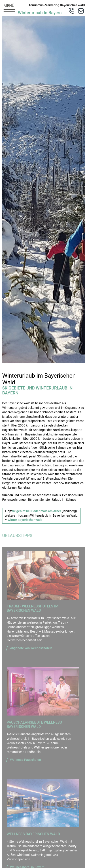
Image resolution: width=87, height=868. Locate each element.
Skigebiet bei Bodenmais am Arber (37, 511)
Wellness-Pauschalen (25, 760)
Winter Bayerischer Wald (25, 520)
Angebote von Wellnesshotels (31, 648)
